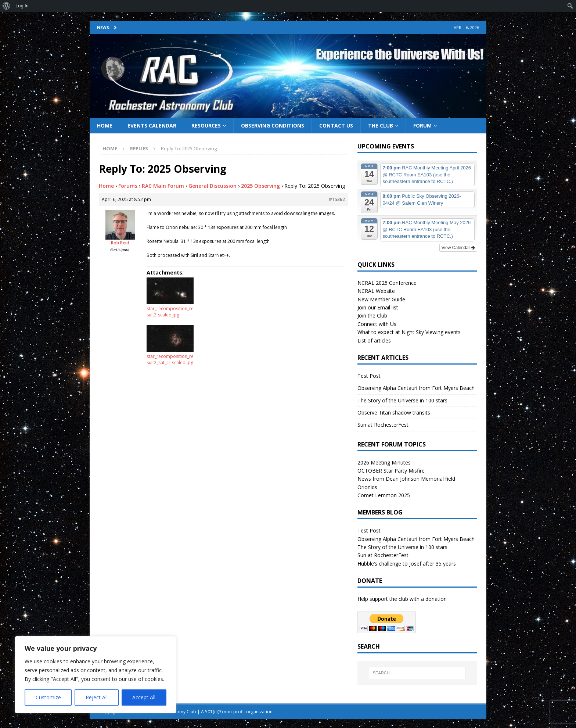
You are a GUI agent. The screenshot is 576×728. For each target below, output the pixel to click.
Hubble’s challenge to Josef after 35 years (407, 564)
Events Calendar (152, 125)
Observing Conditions (273, 125)
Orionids (367, 487)
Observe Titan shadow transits (394, 413)
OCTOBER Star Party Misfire (391, 471)
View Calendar (458, 248)
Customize (48, 697)
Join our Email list (378, 307)
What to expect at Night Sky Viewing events (409, 332)
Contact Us (336, 125)
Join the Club (372, 315)
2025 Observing (260, 186)
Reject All (97, 697)
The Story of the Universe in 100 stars (402, 400)
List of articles (374, 340)
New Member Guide (381, 299)
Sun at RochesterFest (383, 425)
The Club (381, 125)
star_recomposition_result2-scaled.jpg (170, 312)
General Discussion (213, 186)
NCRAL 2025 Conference (387, 283)
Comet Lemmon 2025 (384, 495)
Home (105, 125)
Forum (422, 125)
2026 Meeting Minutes (384, 462)
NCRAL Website (376, 291)
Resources (206, 125)
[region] (96, 675)
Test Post (369, 376)
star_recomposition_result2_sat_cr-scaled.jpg (170, 359)
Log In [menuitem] (22, 6)
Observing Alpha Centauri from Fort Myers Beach (416, 388)
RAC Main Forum (163, 186)
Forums (128, 186)
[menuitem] (6, 6)
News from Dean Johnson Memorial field (406, 479)
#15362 (337, 199)
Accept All (144, 697)
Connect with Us (377, 324)
